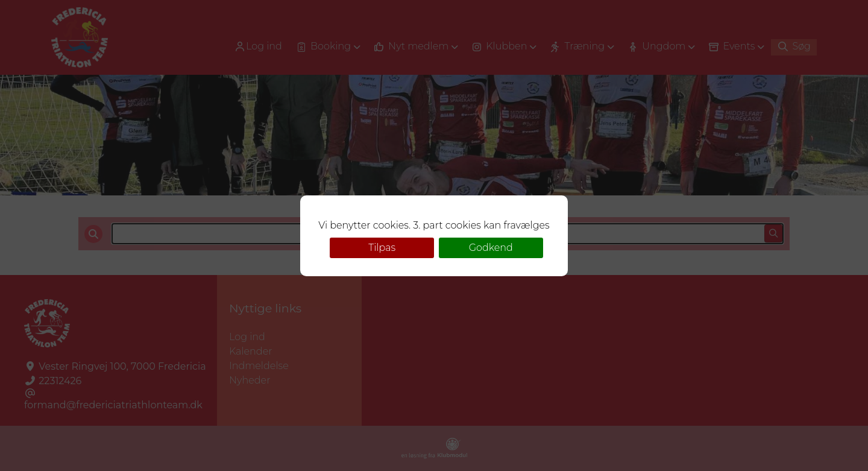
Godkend (491, 248)
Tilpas (382, 248)
